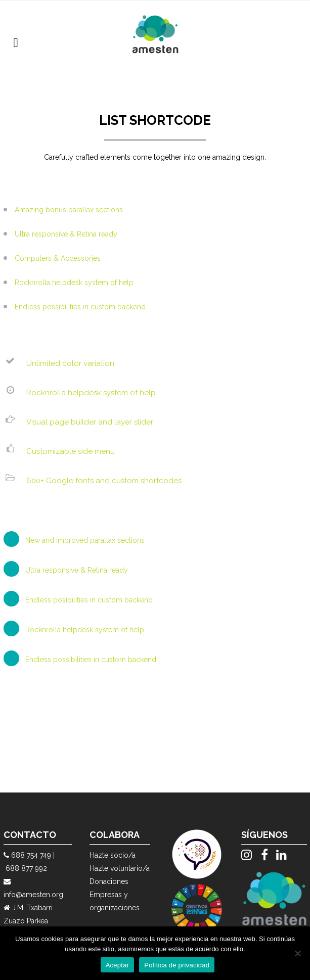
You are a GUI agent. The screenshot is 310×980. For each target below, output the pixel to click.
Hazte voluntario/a (120, 868)
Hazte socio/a (113, 855)
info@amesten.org (33, 895)
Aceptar (118, 965)
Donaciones (109, 881)
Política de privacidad (177, 965)
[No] (297, 953)
